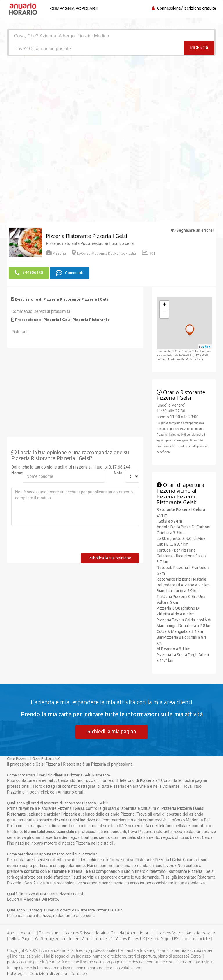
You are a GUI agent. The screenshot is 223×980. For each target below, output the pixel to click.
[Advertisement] (111, 100)
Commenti (70, 273)
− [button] (164, 313)
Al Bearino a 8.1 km (173, 649)
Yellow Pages (21, 939)
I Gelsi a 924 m (169, 521)
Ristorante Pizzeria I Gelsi (56, 820)
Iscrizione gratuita (200, 8)
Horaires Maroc (170, 933)
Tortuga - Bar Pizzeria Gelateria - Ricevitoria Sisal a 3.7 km (182, 556)
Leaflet (205, 347)
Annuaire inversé (97, 939)
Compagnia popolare (73, 8)
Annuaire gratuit (21, 933)
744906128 (29, 273)
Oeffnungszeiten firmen (57, 939)
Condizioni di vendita (48, 974)
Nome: (15, 473)
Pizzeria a (82, 467)
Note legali (17, 974)
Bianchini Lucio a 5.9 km (178, 590)
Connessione (169, 8)
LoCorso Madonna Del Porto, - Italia (104, 253)
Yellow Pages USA (164, 939)
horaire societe (196, 939)
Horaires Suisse (78, 933)
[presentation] (55, 541)
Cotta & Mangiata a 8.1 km (180, 631)
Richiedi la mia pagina (111, 731)
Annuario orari (140, 933)
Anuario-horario (201, 933)
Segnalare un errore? (193, 230)
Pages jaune (50, 933)
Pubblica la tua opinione (110, 558)
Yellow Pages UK (130, 939)
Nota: (117, 473)
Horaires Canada (109, 933)
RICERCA (199, 48)
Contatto (79, 974)
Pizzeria (56, 253)
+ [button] (164, 305)
